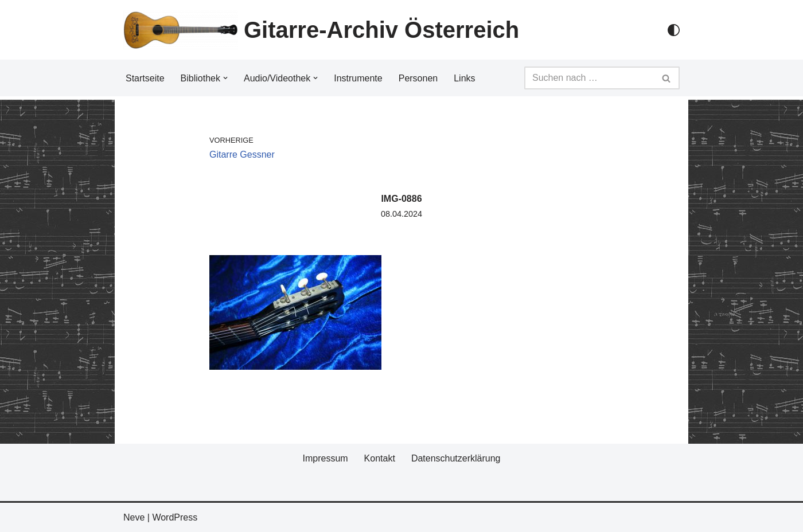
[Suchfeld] (589, 78)
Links (464, 78)
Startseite (145, 78)
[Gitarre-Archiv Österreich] (321, 30)
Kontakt (380, 458)
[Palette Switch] (674, 30)
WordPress (175, 517)
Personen (418, 78)
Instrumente (358, 78)
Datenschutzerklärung (456, 458)
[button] (225, 78)
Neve (134, 517)
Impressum (325, 458)
